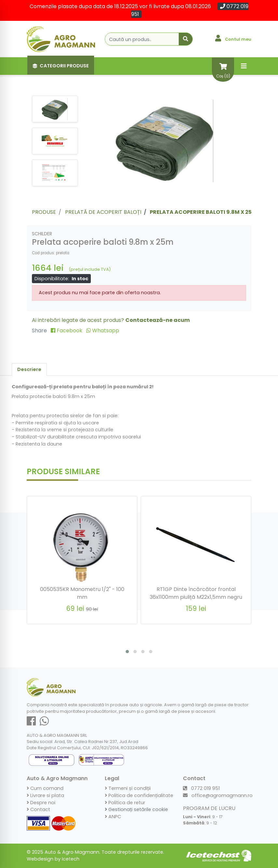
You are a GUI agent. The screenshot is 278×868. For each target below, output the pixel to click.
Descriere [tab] (29, 369)
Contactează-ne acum (158, 320)
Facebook (67, 331)
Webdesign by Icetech (53, 859)
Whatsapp (103, 331)
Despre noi (41, 803)
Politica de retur (125, 803)
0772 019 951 (201, 788)
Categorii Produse (61, 66)
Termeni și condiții (128, 788)
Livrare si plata (45, 795)
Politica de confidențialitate (139, 795)
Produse (44, 212)
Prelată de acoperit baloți (103, 212)
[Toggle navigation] (244, 66)
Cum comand (45, 788)
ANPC (113, 817)
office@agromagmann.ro (218, 795)
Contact (38, 809)
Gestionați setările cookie (136, 809)
